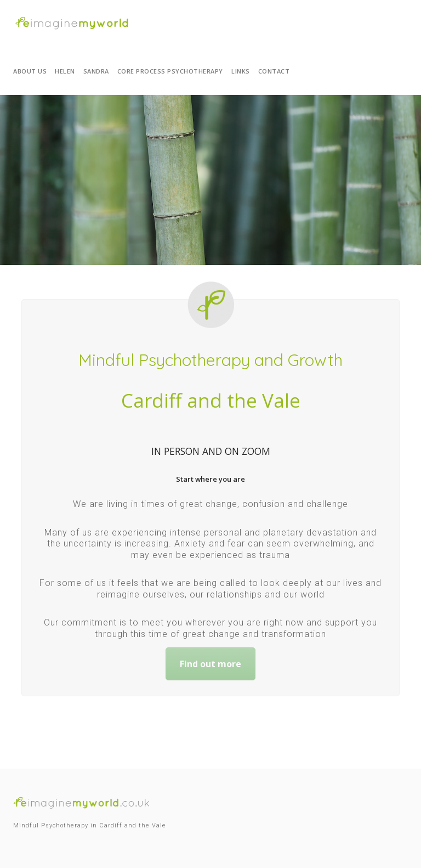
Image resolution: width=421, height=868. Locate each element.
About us (30, 71)
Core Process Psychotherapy (170, 71)
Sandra (96, 71)
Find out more (210, 664)
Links (241, 71)
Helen (65, 71)
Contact (274, 71)
